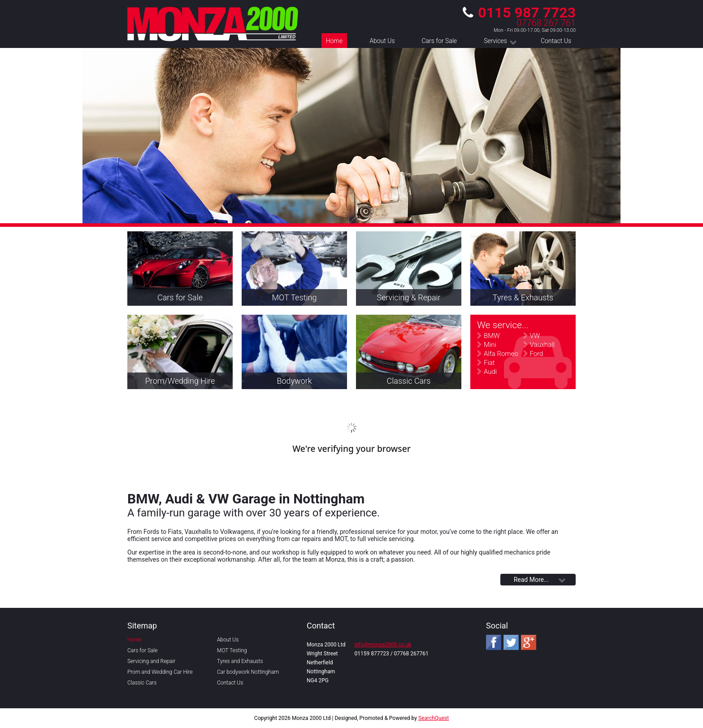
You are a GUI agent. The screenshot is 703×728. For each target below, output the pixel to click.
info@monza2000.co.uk (383, 645)
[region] (351, 136)
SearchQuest (434, 718)
